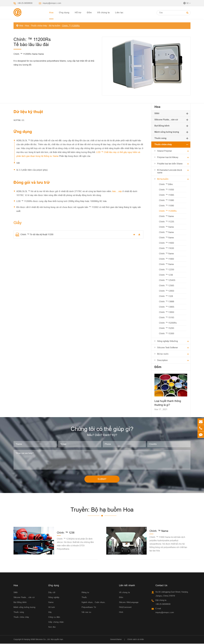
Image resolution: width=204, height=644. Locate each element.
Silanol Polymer (165, 151)
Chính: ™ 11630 (166, 248)
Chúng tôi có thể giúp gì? (102, 429)
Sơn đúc (52, 627)
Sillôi (157, 113)
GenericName (116, 640)
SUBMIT (102, 479)
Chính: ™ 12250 (167, 270)
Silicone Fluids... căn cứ (166, 120)
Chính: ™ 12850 (167, 291)
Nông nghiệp (54, 598)
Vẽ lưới (52, 608)
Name (51, 603)
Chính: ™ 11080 (166, 200)
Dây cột (52, 593)
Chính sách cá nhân (136, 640)
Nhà (21, 26)
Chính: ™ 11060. (167, 195)
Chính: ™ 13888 (167, 301)
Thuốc (84, 598)
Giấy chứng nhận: (56, 622)
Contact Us (161, 586)
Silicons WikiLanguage (129, 603)
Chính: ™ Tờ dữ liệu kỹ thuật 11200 (34, 235)
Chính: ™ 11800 (166, 259)
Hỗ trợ (78, 12)
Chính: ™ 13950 (167, 312)
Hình (121, 613)
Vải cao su (86, 613)
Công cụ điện (54, 618)
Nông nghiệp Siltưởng (168, 341)
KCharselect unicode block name (170, 171)
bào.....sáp (117, 191)
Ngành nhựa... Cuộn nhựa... (94, 603)
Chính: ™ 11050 (166, 190)
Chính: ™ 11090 (166, 206)
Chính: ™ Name (166, 216)
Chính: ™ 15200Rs (168, 323)
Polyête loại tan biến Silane (170, 164)
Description (162, 360)
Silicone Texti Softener (168, 347)
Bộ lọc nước (163, 354)
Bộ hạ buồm (55, 26)
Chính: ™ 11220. (167, 222)
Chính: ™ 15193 (167, 317)
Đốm (89, 12)
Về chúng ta (103, 12)
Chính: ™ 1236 (166, 275)
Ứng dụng (64, 12)
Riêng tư (85, 593)
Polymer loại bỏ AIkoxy (168, 157)
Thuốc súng (160, 138)
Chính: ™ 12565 (167, 285)
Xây (50, 613)
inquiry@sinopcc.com (52, 3)
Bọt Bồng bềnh (162, 126)
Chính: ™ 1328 (166, 296)
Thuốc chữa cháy (39, 26)
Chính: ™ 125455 (167, 280)
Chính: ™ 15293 (167, 328)
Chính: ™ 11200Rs (71, 26)
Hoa (51, 12)
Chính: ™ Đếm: (166, 184)
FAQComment (125, 608)
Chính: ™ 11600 (166, 243)
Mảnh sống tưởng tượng (167, 132)
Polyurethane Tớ (89, 608)
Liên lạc (119, 12)
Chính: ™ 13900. (167, 307)
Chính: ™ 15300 (167, 333)
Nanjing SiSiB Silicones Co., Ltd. (37, 640)
